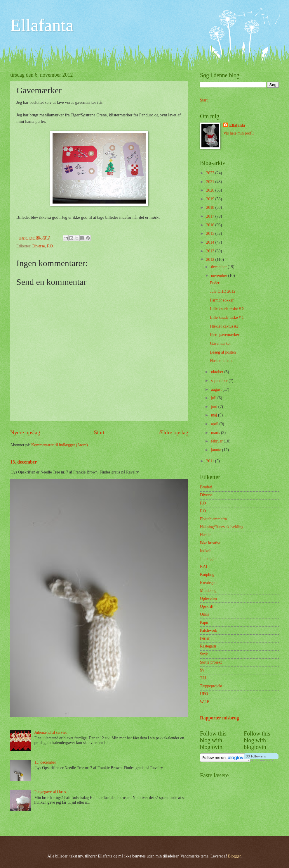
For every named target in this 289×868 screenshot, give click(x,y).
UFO (204, 694)
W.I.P (204, 702)
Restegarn (208, 646)
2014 (211, 242)
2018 (211, 207)
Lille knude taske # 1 (227, 317)
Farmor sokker (222, 300)
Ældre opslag (173, 432)
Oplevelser (209, 599)
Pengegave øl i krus (50, 792)
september (220, 381)
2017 (211, 216)
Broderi (206, 487)
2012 (211, 260)
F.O (203, 503)
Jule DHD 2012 (223, 291)
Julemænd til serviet (51, 732)
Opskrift (207, 606)
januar (217, 450)
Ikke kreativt (210, 543)
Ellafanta (42, 25)
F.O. (50, 246)
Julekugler (208, 559)
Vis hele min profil (238, 133)
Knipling (207, 575)
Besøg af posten (223, 352)
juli (214, 398)
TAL (204, 678)
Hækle (205, 535)
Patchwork (209, 630)
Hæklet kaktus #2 (224, 326)
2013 (211, 251)
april (215, 424)
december (219, 267)
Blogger (234, 856)
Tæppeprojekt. (212, 686)
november (220, 276)
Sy (202, 670)
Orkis (204, 614)
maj (215, 415)
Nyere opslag (25, 432)
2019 (211, 199)
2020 (211, 190)
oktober (218, 372)
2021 (211, 182)
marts (216, 433)
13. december (23, 462)
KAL (204, 567)
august (217, 389)
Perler (205, 638)
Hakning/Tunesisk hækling (222, 527)
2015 (211, 234)
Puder (215, 283)
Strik (204, 654)
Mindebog (208, 591)
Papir (204, 622)
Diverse (39, 246)
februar (217, 441)
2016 (211, 225)
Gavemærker (220, 343)
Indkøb (206, 551)
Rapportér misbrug (220, 718)
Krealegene (209, 583)
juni (215, 407)
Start (99, 432)
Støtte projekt (211, 662)
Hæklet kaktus (221, 361)
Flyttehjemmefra (213, 519)
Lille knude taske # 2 (227, 309)
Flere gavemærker (224, 335)
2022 (211, 173)
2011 (211, 461)
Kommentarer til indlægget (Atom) (60, 445)
